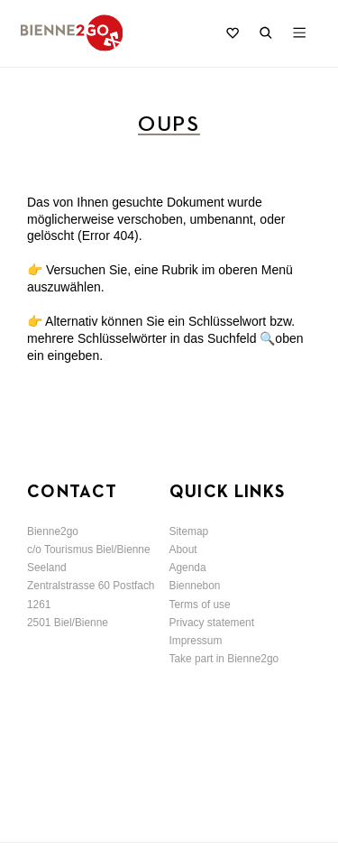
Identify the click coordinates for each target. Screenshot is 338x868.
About (183, 549)
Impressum (196, 641)
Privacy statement (212, 623)
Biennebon (195, 586)
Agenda (188, 568)
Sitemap (189, 531)
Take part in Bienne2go (224, 659)
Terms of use (200, 605)
